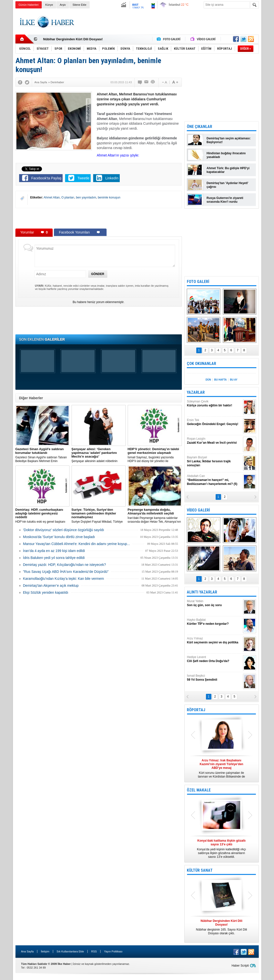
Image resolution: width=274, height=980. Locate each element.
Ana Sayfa (27, 951)
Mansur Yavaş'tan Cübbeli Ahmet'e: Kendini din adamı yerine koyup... (77, 544)
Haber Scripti (240, 966)
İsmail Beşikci (214, 678)
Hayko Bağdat (214, 622)
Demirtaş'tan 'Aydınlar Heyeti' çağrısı (228, 185)
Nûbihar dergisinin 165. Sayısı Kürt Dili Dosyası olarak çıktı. (222, 927)
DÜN (208, 380)
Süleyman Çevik (214, 404)
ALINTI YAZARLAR (202, 592)
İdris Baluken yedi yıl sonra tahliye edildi (54, 558)
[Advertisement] (168, 22)
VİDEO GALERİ (198, 510)
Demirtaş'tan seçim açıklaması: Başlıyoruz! (229, 140)
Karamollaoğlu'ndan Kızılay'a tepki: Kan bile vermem (64, 579)
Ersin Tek (214, 422)
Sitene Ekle (79, 5)
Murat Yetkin (214, 603)
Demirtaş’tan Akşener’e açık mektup (51, 586)
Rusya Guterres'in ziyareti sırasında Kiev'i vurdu (225, 200)
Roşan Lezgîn (214, 441)
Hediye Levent (214, 659)
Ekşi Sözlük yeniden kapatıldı (46, 592)
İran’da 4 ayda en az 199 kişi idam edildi (54, 551)
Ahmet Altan (52, 197)
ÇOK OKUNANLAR (201, 364)
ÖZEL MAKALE (199, 790)
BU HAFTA (220, 380)
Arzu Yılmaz (214, 641)
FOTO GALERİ (198, 282)
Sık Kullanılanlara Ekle (70, 951)
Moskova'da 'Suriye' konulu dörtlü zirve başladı (59, 537)
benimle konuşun (109, 197)
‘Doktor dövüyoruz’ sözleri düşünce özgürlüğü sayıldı (64, 530)
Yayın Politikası (113, 951)
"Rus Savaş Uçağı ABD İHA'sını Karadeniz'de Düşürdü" (66, 572)
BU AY (234, 380)
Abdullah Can (214, 480)
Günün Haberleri (29, 5)
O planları (68, 197)
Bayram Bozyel (214, 461)
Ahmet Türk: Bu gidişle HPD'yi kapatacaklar (228, 170)
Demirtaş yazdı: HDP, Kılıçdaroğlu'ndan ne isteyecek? (65, 565)
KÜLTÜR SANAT (200, 870)
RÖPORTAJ (196, 710)
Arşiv (63, 5)
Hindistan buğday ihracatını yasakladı (226, 155)
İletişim (45, 951)
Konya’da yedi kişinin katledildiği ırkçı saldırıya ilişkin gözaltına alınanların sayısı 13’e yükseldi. (222, 849)
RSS (94, 951)
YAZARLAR (196, 392)
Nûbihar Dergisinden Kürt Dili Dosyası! (73, 39)
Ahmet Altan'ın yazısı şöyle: (118, 155)
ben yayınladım (86, 197)
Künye (49, 5)
